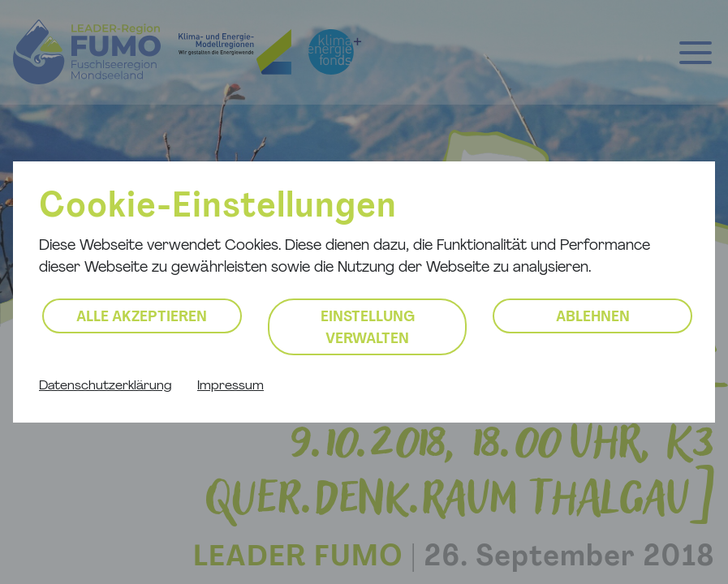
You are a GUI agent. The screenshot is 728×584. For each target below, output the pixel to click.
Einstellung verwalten (368, 328)
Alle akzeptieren (142, 318)
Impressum (230, 386)
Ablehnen (593, 318)
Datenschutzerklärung (105, 386)
